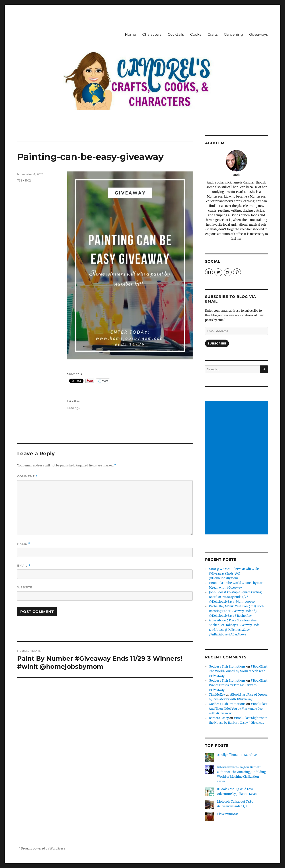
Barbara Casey (219, 718)
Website (25, 587)
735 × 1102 (24, 180)
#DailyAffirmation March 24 (237, 755)
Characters (152, 34)
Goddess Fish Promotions (227, 667)
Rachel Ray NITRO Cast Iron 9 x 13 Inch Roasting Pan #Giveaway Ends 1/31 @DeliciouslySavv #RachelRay (236, 611)
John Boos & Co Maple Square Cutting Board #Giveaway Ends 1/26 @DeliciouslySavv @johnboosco (235, 597)
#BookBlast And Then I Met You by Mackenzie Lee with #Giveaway (238, 709)
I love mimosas (228, 814)
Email (24, 566)
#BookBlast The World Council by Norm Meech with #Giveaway (238, 671)
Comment (27, 476)
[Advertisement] (237, 468)
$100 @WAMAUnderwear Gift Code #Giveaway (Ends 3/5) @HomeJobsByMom (234, 574)
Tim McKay (217, 695)
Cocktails (176, 34)
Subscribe (217, 343)
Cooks (196, 34)
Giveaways (259, 34)
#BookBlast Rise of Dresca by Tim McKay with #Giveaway (238, 685)
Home (130, 34)
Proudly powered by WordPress (43, 848)
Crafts (213, 34)
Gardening (233, 34)
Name (24, 544)
